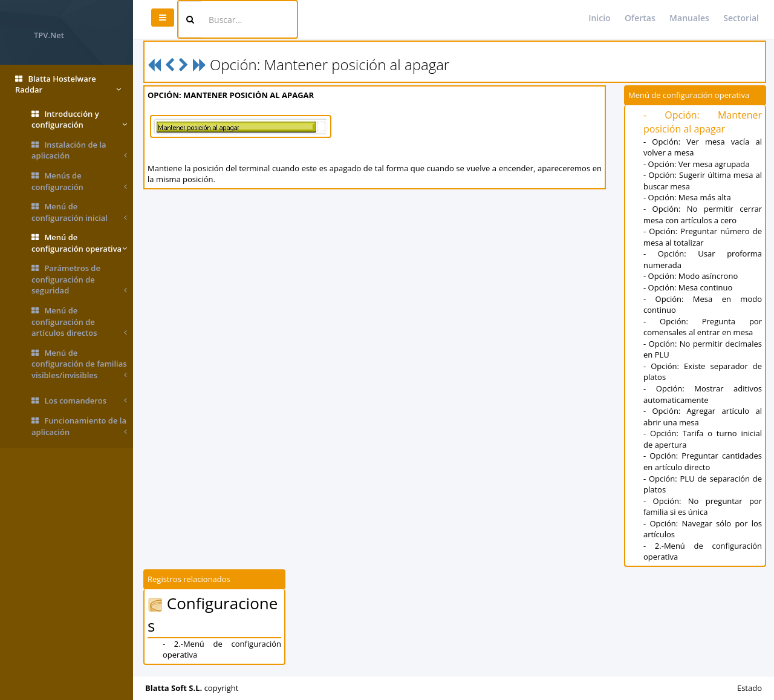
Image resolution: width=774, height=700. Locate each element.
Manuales (689, 18)
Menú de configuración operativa (79, 243)
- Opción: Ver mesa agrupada (697, 164)
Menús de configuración (79, 181)
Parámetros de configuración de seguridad (79, 280)
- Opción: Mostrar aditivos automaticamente (703, 394)
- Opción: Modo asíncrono (691, 276)
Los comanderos (79, 401)
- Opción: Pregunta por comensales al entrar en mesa (703, 327)
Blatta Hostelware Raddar (68, 84)
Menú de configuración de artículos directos (79, 322)
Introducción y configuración (79, 119)
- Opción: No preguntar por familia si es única (703, 507)
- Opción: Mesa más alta (687, 197)
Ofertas (640, 18)
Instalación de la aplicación (79, 150)
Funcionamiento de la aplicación (79, 426)
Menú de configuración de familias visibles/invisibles (79, 364)
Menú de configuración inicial (79, 212)
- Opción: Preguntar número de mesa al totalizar (703, 237)
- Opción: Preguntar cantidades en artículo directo (703, 461)
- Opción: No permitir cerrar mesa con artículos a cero (703, 214)
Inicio (599, 18)
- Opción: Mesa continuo (688, 287)
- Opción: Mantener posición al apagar (703, 122)
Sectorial (741, 18)
